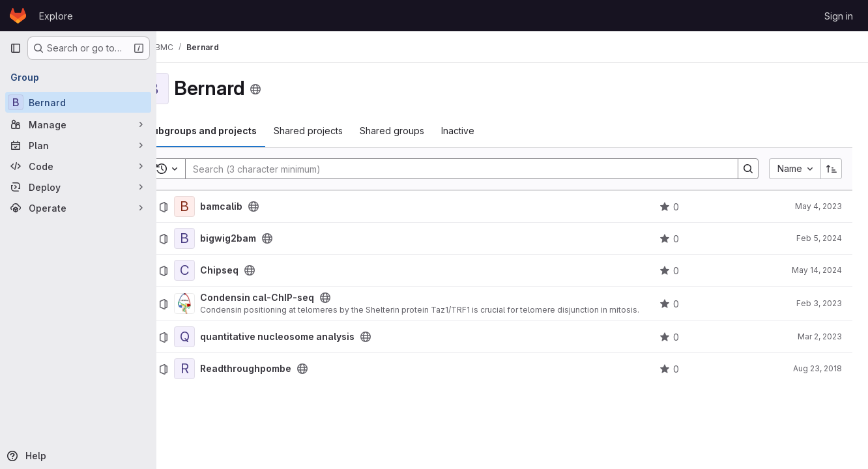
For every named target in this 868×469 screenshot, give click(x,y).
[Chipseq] (219, 270)
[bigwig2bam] (219, 238)
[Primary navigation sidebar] (16, 48)
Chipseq (254, 270)
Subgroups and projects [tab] (236, 131)
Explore (56, 16)
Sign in (839, 16)
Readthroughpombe (280, 369)
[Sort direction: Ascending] (832, 169)
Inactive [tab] (492, 131)
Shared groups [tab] (427, 131)
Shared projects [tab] (343, 131)
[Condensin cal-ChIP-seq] (219, 304)
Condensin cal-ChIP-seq (292, 298)
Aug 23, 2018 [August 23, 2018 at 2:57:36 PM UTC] (817, 368)
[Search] (472, 169)
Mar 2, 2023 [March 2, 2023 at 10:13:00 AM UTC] (820, 336)
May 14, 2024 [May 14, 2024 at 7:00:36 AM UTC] (817, 270)
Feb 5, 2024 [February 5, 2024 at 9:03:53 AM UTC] (819, 238)
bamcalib (256, 206)
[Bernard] (78, 102)
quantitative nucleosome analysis (312, 337)
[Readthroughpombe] (219, 369)
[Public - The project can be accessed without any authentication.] (288, 206)
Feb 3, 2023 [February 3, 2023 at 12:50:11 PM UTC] (819, 303)
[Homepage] (18, 16)
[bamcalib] (219, 206)
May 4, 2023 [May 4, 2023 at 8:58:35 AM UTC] (818, 206)
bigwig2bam (263, 238)
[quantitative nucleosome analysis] (219, 337)
